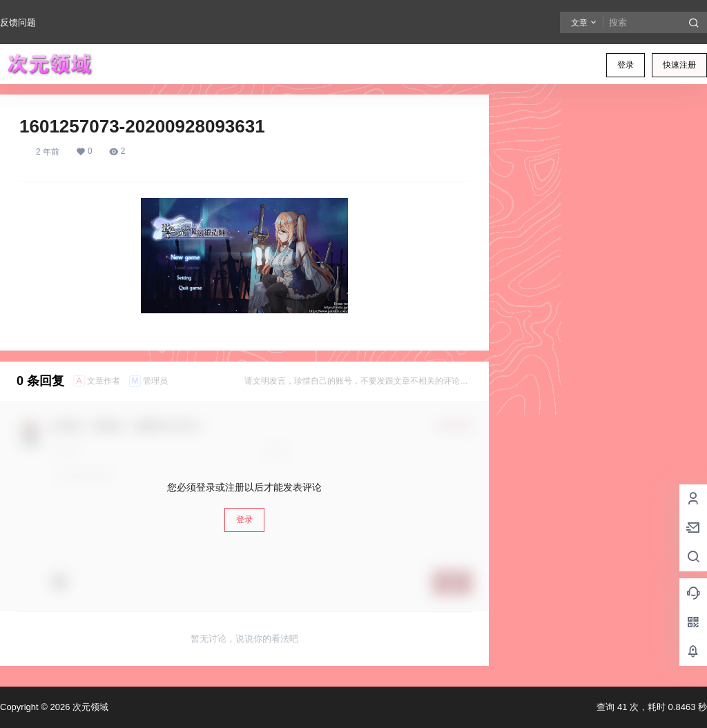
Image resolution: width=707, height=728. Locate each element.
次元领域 (89, 707)
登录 (626, 65)
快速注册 (679, 65)
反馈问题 (18, 22)
